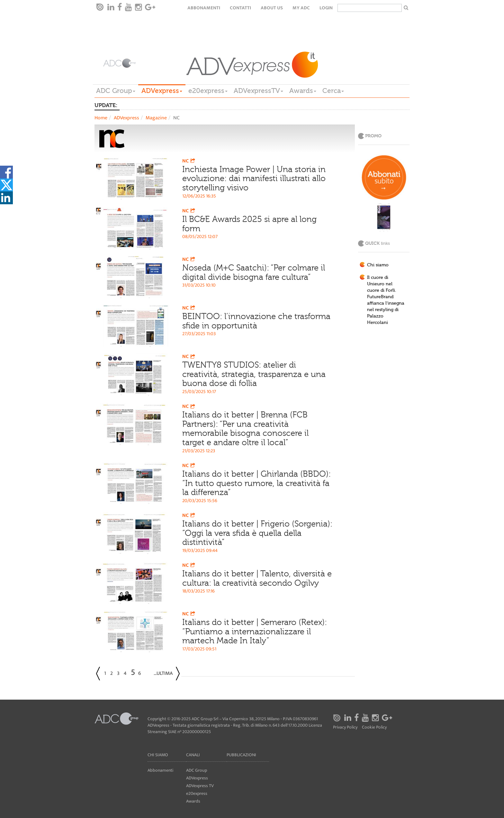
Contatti (240, 8)
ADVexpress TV (200, 786)
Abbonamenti (204, 8)
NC (189, 161)
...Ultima (163, 673)
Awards (303, 91)
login (326, 8)
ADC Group (116, 91)
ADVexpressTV (258, 91)
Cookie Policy (374, 727)
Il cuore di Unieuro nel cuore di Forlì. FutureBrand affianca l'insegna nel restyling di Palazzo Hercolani (386, 300)
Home (101, 118)
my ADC (301, 8)
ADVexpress (162, 91)
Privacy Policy (345, 727)
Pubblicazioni (241, 755)
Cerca (333, 91)
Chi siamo (378, 265)
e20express (208, 91)
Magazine (156, 118)
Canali (193, 755)
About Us (272, 8)
